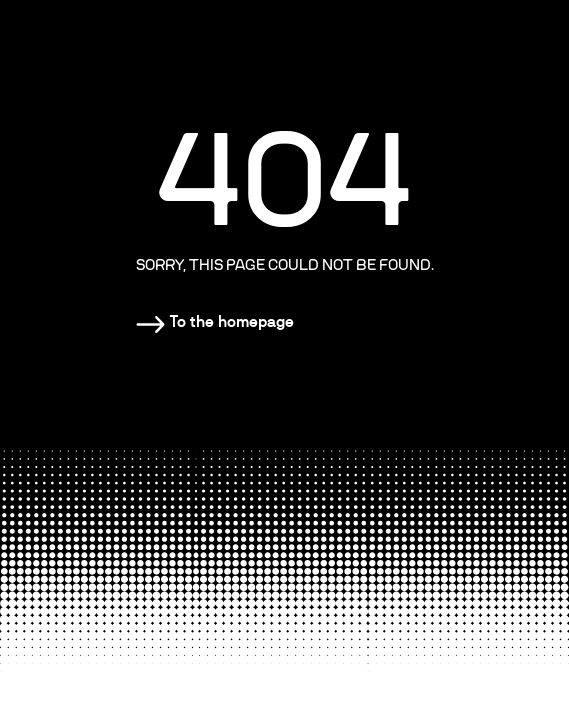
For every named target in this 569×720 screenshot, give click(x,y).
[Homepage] (215, 322)
